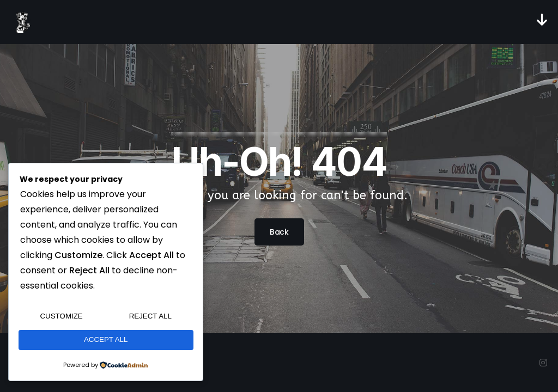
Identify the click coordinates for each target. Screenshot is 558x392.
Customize (61, 318)
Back (279, 232)
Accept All (106, 341)
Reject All (150, 318)
